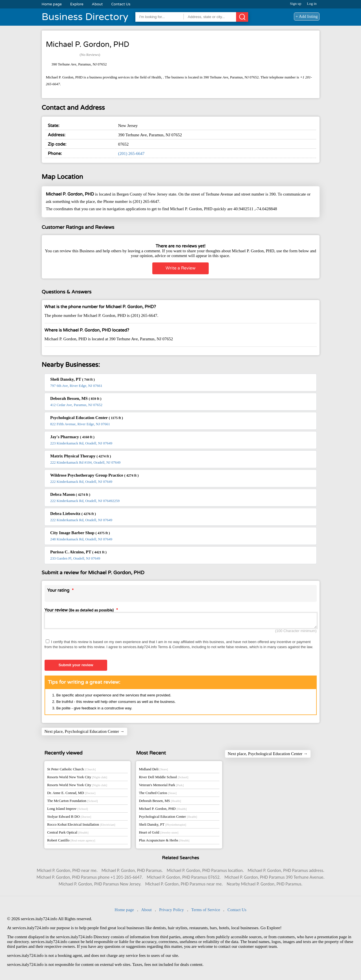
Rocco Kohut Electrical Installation (81, 826)
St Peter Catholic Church (71, 771)
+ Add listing (307, 16)
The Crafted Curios (158, 794)
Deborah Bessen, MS (76, 398)
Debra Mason (70, 494)
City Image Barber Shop (80, 533)
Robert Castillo (71, 842)
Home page (52, 4)
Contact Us (121, 4)
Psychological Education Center (87, 418)
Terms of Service (206, 911)
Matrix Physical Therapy (81, 456)
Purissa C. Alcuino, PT (78, 552)
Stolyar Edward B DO (69, 818)
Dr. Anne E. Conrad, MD (71, 794)
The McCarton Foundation (72, 802)
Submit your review (76, 667)
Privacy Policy (171, 911)
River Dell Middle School (163, 779)
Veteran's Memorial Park (161, 787)
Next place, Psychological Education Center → (84, 733)
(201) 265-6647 (131, 154)
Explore (77, 4)
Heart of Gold (159, 834)
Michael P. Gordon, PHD (163, 810)
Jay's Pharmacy (72, 437)
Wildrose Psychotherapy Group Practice (94, 475)
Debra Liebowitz (73, 514)
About (97, 4)
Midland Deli (153, 771)
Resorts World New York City (77, 779)
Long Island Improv (68, 810)
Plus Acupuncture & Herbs (164, 842)
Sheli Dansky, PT (72, 379)
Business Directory (85, 17)
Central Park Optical (68, 834)
